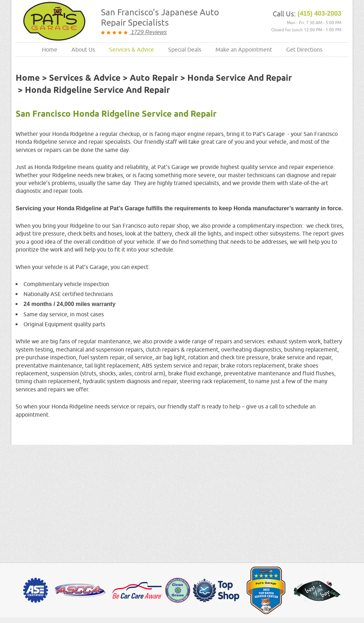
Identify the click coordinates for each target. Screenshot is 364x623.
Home (50, 49)
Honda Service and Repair (240, 78)
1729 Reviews (148, 32)
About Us (83, 49)
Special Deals (185, 49)
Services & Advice (132, 49)
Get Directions (304, 49)
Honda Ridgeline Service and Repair (97, 90)
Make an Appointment (244, 49)
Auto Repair (154, 78)
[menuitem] (50, 50)
